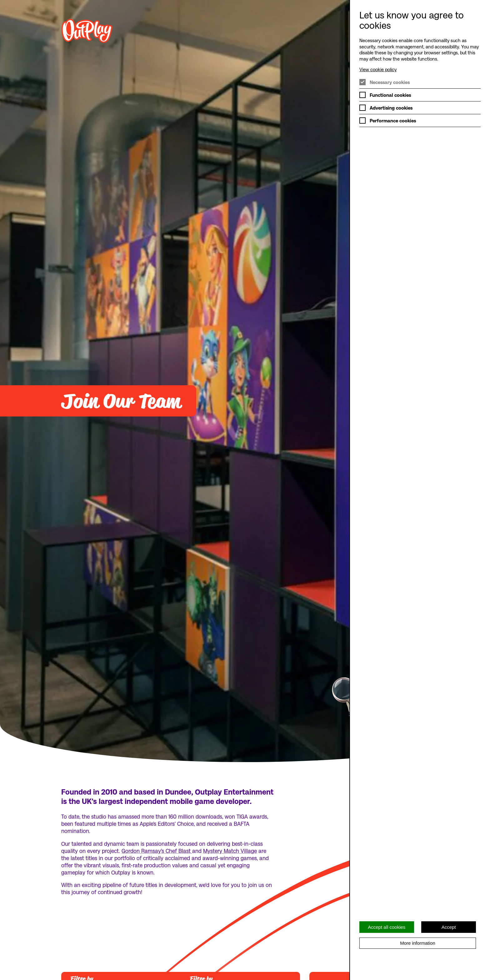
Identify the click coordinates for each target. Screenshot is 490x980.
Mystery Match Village (230, 851)
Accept (449, 927)
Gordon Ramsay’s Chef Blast (157, 851)
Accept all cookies (387, 927)
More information (418, 943)
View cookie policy (378, 69)
